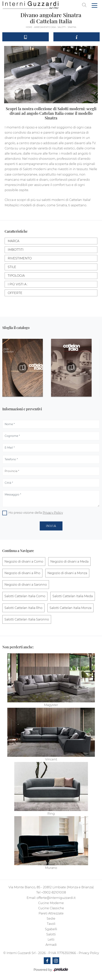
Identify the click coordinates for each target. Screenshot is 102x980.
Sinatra (72, 27)
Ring (51, 814)
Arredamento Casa (45, 27)
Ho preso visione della (36, 513)
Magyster (51, 705)
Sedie (51, 919)
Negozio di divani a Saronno (26, 585)
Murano (51, 868)
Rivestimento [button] (20, 258)
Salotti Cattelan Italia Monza (70, 608)
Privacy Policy (53, 513)
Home (29, 27)
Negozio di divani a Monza (67, 573)
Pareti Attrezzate (51, 913)
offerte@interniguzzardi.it (56, 898)
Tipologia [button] (16, 276)
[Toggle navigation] (94, 5)
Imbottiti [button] (16, 250)
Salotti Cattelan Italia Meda (73, 596)
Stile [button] (12, 267)
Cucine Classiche (51, 908)
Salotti (62, 27)
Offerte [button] (15, 293)
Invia (51, 526)
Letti (51, 940)
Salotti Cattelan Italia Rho (23, 608)
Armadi (51, 945)
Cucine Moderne (51, 903)
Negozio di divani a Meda (69, 562)
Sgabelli (51, 929)
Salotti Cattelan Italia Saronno (27, 619)
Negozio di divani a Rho (22, 573)
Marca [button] (13, 241)
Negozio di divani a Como (24, 562)
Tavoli (51, 924)
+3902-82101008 (54, 892)
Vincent (51, 759)
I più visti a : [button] (18, 284)
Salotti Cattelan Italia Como (25, 596)
